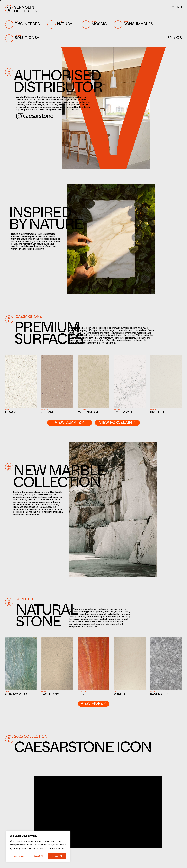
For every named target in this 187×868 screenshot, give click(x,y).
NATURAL (62, 25)
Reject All (38, 856)
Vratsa (120, 695)
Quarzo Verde (17, 695)
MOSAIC (95, 25)
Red (81, 695)
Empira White (125, 412)
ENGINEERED (23, 25)
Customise (19, 856)
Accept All (57, 856)
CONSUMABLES (134, 25)
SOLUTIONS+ (23, 38)
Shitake (48, 412)
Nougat (12, 412)
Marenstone (88, 412)
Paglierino (50, 695)
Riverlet (157, 412)
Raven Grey (160, 695)
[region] (38, 847)
